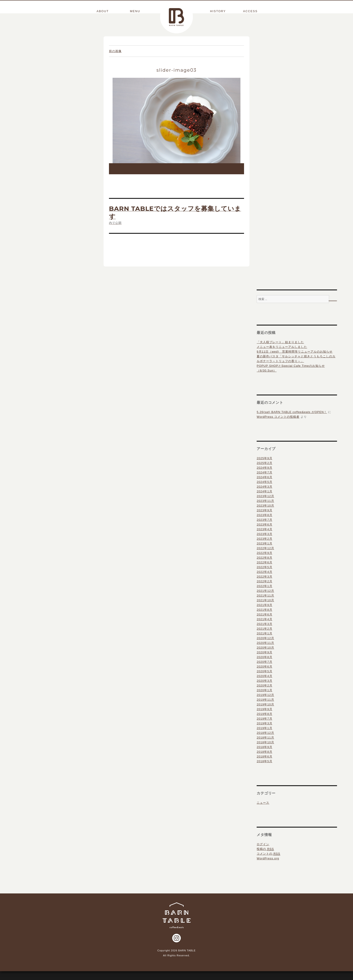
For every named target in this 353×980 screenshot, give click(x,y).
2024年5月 (264, 490)
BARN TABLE (176, 17)
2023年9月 (264, 519)
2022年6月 (264, 571)
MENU (135, 11)
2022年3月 (264, 585)
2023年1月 (264, 552)
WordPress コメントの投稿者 (278, 425)
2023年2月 (264, 547)
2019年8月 (264, 722)
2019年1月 (264, 737)
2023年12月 (265, 505)
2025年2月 (264, 472)
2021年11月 (265, 604)
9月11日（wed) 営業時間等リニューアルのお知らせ (295, 360)
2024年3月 (264, 495)
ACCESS (250, 11)
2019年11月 (265, 708)
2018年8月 (264, 760)
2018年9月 (264, 756)
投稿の (265, 858)
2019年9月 (264, 718)
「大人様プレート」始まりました (280, 351)
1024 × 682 (121, 180)
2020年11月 (265, 651)
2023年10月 (265, 514)
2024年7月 (264, 481)
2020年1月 (264, 699)
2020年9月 (264, 661)
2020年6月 (264, 675)
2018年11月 (265, 746)
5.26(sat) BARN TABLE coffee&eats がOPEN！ (292, 421)
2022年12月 (265, 557)
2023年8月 (264, 524)
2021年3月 (264, 632)
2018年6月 (264, 765)
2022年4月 (264, 580)
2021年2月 (264, 637)
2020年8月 (264, 666)
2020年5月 (264, 680)
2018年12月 (265, 741)
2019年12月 (265, 703)
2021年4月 (264, 628)
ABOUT (103, 11)
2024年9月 (264, 476)
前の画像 (115, 60)
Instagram (176, 947)
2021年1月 (264, 642)
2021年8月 (264, 618)
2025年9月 (264, 467)
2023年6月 (264, 533)
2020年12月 (265, 647)
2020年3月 (264, 689)
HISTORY (218, 11)
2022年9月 (264, 561)
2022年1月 (264, 595)
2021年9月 (264, 614)
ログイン (263, 853)
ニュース (263, 811)
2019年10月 (265, 713)
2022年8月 (264, 566)
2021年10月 (265, 609)
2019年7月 (264, 727)
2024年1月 (264, 500)
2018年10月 (265, 751)
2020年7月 (264, 670)
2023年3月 (264, 543)
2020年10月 (265, 656)
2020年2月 (264, 694)
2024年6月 (264, 486)
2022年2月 (264, 590)
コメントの (268, 862)
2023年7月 (264, 528)
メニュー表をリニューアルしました (282, 355)
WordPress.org (268, 867)
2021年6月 (264, 623)
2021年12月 (265, 599)
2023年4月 (264, 538)
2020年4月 (264, 685)
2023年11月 (265, 509)
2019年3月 (264, 732)
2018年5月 (264, 770)
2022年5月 (264, 576)
